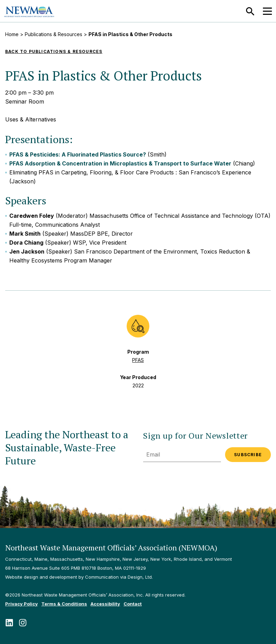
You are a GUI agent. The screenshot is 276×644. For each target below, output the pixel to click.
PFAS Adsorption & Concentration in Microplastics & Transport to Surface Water (120, 163)
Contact (133, 604)
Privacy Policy (22, 604)
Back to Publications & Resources (54, 51)
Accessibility (105, 604)
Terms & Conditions (64, 604)
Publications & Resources (54, 34)
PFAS (138, 360)
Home (12, 34)
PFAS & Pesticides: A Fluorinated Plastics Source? (78, 154)
